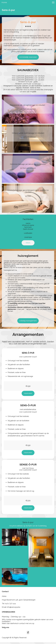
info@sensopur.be (13, 607)
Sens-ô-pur (8, 10)
